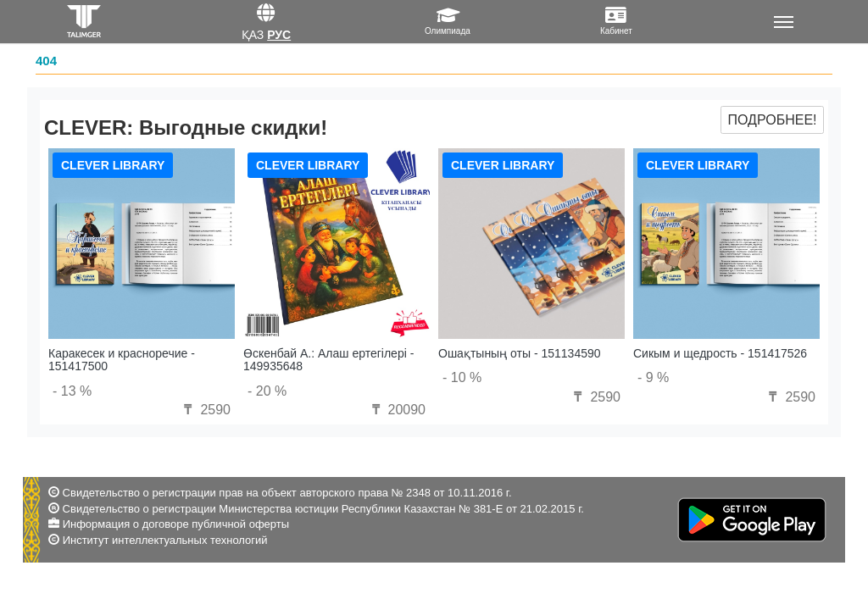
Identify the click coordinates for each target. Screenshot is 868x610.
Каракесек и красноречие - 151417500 (122, 360)
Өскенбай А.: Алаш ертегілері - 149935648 (328, 360)
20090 (396, 410)
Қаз (253, 35)
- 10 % (462, 377)
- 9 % (653, 377)
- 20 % (267, 391)
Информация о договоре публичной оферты (176, 524)
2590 (205, 410)
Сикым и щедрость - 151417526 (720, 353)
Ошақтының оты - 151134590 (520, 353)
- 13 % (72, 391)
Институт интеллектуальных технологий (165, 540)
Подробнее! (772, 120)
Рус (279, 35)
